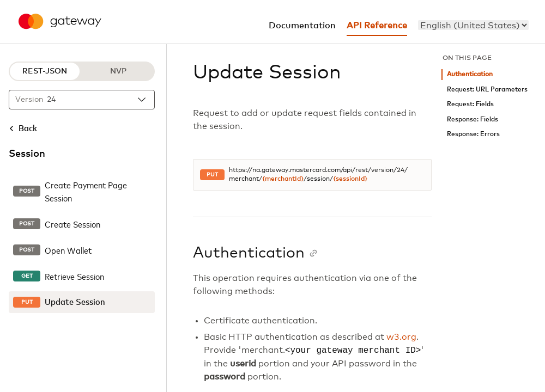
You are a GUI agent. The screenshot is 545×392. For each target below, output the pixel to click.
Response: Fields (473, 120)
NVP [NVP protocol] (118, 71)
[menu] (473, 25)
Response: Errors (473, 134)
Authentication (470, 74)
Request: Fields (470, 104)
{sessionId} (350, 179)
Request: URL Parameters (487, 90)
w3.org (401, 337)
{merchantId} (283, 179)
